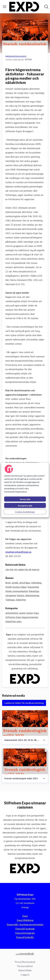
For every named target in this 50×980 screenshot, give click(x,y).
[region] (25, 490)
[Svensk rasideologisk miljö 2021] (25, 761)
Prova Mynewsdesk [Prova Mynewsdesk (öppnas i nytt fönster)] (25, 962)
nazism (30, 613)
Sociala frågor (20, 587)
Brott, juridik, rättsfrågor (18, 583)
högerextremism (30, 617)
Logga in (25, 975)
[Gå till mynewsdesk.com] (25, 954)
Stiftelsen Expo (13, 617)
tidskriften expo (13, 621)
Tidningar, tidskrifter (16, 600)
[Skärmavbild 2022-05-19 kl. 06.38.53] (25, 723)
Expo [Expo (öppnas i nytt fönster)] (25, 916)
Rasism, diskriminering (28, 595)
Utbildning (36, 583)
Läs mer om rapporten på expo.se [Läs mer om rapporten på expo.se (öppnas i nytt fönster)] (22, 569)
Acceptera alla (25, 505)
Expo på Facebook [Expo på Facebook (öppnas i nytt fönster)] (25, 929)
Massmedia (33, 587)
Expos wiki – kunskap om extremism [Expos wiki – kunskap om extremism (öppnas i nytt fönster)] (25, 924)
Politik (9, 587)
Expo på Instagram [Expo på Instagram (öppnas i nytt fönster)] (25, 933)
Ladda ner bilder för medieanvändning (24, 703)
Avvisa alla (25, 499)
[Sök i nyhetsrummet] (46, 7)
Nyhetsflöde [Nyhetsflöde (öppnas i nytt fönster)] (25, 970)
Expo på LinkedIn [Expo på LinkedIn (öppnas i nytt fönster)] (25, 937)
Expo (36, 613)
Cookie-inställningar (25, 512)
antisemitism (12, 613)
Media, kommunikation (17, 591)
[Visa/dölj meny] (5, 7)
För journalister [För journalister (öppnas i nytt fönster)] (25, 966)
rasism (22, 613)
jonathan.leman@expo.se (18, 552)
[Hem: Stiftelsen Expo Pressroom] (24, 7)
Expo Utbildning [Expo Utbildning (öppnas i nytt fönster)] (25, 920)
